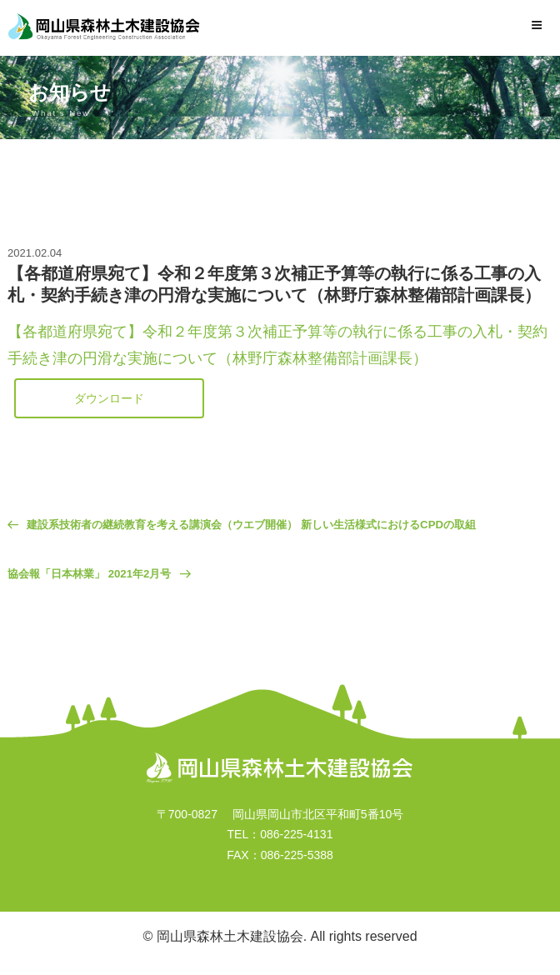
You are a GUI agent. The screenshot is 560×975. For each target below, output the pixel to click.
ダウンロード (109, 398)
